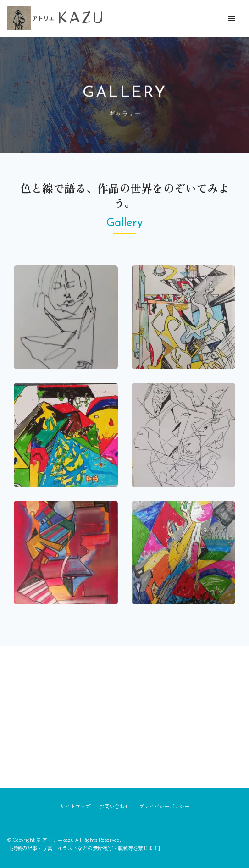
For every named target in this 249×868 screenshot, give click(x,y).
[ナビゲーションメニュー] (231, 18)
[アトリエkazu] (55, 18)
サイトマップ (75, 806)
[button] (66, 318)
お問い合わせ (115, 806)
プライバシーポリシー (164, 806)
